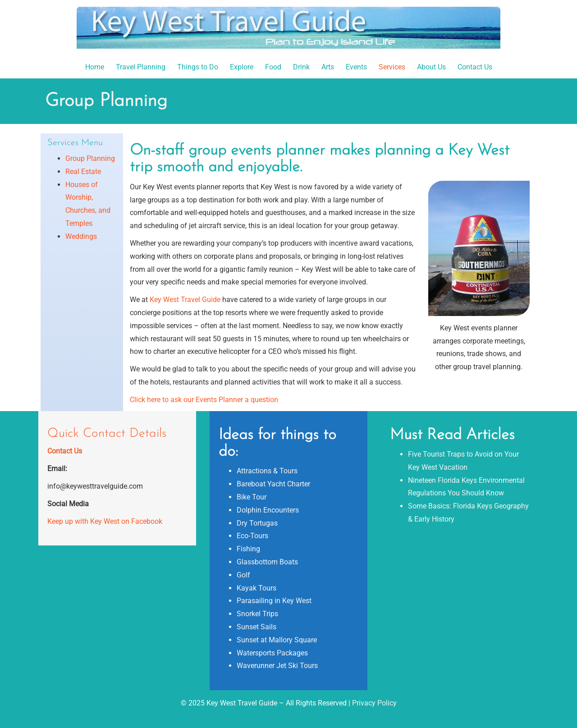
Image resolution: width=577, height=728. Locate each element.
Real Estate (83, 172)
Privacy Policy (374, 703)
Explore (242, 67)
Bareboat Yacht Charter (273, 484)
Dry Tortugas (257, 523)
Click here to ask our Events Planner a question (204, 400)
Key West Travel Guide (185, 300)
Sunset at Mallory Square (277, 640)
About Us (431, 67)
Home (95, 67)
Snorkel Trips (257, 614)
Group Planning (90, 158)
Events (356, 67)
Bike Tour (252, 497)
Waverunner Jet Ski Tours (277, 666)
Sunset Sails (256, 627)
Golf (243, 575)
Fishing (248, 549)
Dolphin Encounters (268, 510)
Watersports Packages (272, 653)
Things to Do (198, 67)
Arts (328, 67)
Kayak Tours (256, 588)
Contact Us (475, 67)
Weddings (81, 236)
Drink (301, 67)
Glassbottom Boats (267, 562)
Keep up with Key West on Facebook (105, 521)
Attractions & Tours (267, 471)
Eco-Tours (252, 536)
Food (273, 67)
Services (392, 67)
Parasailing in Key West (274, 601)
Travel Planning (141, 67)
